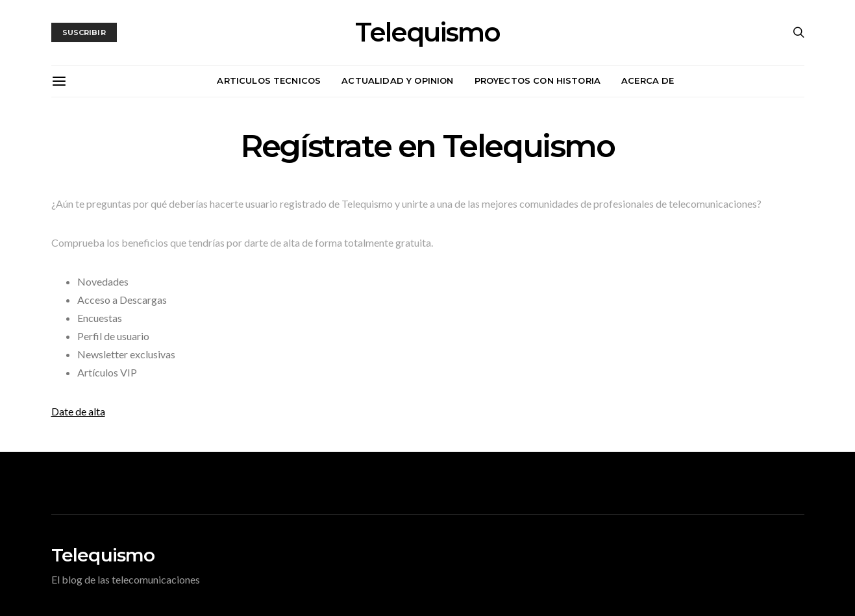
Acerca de (648, 80)
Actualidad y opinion (397, 80)
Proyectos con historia (538, 80)
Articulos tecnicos (269, 80)
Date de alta (78, 411)
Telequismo (427, 32)
